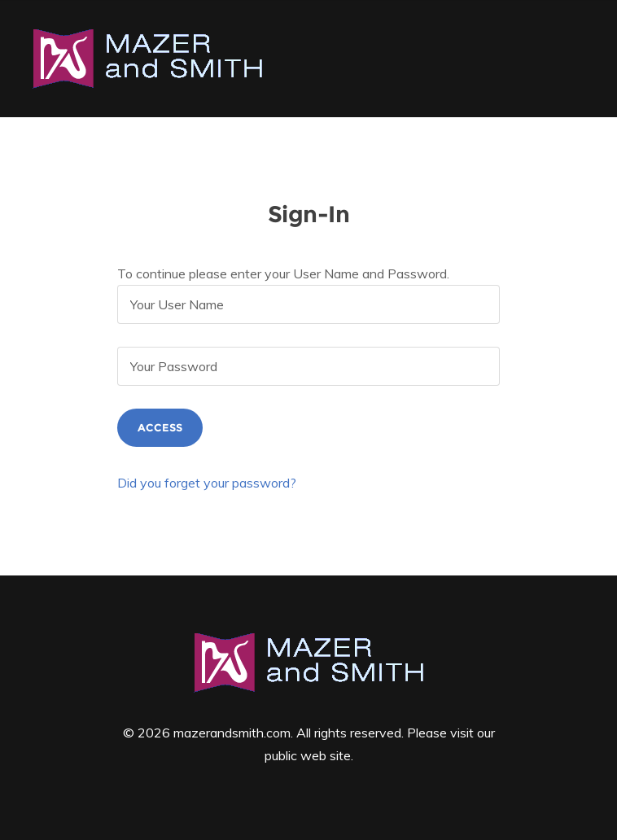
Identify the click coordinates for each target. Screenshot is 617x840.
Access (160, 427)
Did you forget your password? (207, 483)
